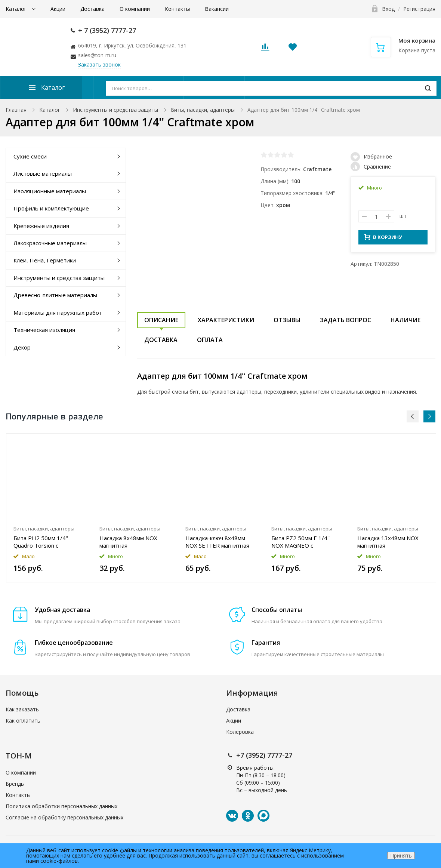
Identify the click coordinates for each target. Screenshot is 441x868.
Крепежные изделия (41, 226)
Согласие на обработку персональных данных (64, 817)
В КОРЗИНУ (383, 239)
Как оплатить (23, 721)
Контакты (177, 9)
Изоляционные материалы (50, 191)
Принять (401, 855)
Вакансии (217, 9)
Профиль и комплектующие (51, 208)
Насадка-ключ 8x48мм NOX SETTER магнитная (217, 542)
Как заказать (22, 709)
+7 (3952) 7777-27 (264, 755)
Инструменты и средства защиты (115, 110)
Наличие (405, 320)
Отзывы (287, 320)
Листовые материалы (43, 173)
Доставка (92, 9)
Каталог (17, 9)
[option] (49, 508)
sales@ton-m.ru (97, 55)
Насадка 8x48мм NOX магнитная (128, 542)
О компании (135, 9)
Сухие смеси (30, 156)
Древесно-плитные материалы (55, 295)
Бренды (15, 784)
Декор (22, 347)
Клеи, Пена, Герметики (45, 260)
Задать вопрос (346, 320)
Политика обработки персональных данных (61, 806)
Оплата (210, 340)
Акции (58, 9)
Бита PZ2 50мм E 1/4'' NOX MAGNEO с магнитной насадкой (300, 542)
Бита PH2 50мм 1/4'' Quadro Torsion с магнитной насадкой (41, 542)
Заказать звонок (99, 64)
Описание (161, 320)
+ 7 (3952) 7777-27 (107, 30)
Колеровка (240, 732)
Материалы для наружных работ (58, 313)
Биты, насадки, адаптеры (203, 110)
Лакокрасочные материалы (50, 243)
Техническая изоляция (44, 330)
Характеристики (226, 320)
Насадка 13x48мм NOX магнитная (388, 542)
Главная (16, 110)
